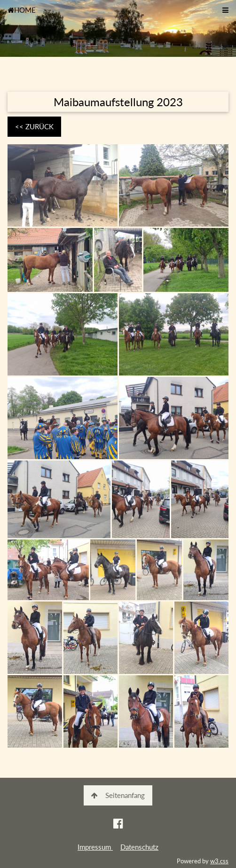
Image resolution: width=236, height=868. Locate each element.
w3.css (219, 861)
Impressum (95, 847)
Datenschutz (139, 847)
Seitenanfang (118, 795)
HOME (22, 10)
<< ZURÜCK (34, 126)
